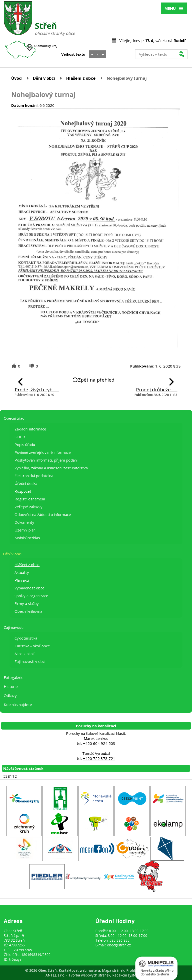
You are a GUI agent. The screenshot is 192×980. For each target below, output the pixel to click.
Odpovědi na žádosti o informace (43, 514)
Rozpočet (23, 491)
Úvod (16, 78)
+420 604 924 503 (99, 743)
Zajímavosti (14, 627)
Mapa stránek (113, 970)
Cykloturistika (26, 638)
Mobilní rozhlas (27, 538)
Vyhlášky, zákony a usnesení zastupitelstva (51, 468)
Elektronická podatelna (34, 476)
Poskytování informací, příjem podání (46, 460)
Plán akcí (22, 580)
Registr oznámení (30, 499)
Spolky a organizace (31, 596)
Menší (92, 54)
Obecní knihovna (28, 611)
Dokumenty (24, 522)
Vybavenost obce (29, 588)
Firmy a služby (27, 603)
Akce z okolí (24, 654)
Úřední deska (26, 483)
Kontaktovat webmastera (79, 970)
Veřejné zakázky (28, 507)
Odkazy (10, 695)
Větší (103, 54)
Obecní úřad (14, 418)
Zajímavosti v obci (30, 661)
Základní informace (30, 429)
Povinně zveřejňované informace (43, 452)
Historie (11, 686)
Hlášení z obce (81, 78)
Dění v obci (44, 78)
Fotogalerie (14, 677)
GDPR (20, 437)
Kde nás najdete (18, 704)
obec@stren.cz (119, 945)
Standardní (98, 54)
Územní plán (25, 530)
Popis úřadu (25, 444)
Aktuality (22, 572)
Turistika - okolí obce (32, 646)
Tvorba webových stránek (89, 975)
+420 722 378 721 (99, 758)
